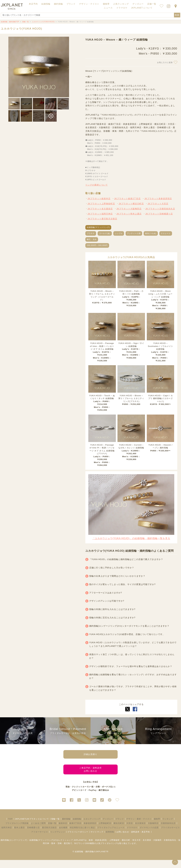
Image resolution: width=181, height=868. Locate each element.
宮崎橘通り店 (33, 835)
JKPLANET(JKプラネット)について (32, 827)
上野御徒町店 (105, 831)
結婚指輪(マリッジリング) (98, 227)
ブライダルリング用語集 (17, 831)
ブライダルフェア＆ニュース (111, 835)
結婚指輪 (77, 827)
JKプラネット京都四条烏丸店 (160, 209)
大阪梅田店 (153, 831)
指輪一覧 (55, 827)
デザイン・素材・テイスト (139, 827)
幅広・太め (92, 239)
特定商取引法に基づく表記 (82, 835)
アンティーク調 (134, 233)
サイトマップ (97, 840)
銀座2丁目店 (75, 831)
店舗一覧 (152, 4)
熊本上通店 (19, 835)
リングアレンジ (58, 840)
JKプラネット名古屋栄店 (100, 209)
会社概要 (63, 835)
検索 (177, 15)
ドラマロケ (132, 835)
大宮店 (130, 831)
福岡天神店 (7, 835)
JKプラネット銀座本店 (99, 199)
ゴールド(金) (105, 233)
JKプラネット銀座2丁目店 (127, 199)
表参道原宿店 (90, 831)
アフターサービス (40, 840)
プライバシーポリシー (78, 840)
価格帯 (157, 827)
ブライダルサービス (170, 835)
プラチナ (91, 233)
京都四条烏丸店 (168, 831)
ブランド (120, 827)
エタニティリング (92, 827)
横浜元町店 (119, 831)
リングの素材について (97, 185)
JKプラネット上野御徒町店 (101, 204)
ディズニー (108, 827)
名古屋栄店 (140, 831)
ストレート (166, 233)
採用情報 (110, 840)
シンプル (119, 233)
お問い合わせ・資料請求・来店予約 (133, 840)
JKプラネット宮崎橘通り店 (159, 214)
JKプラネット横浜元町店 (131, 204)
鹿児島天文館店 (49, 835)
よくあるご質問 (38, 831)
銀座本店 (63, 831)
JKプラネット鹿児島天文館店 (102, 219)
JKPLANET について (142, 8)
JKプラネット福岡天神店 (100, 214)
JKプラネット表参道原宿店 (158, 199)
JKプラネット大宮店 (158, 204)
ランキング (168, 827)
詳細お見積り (90, 756)
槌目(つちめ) (151, 233)
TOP (10, 827)
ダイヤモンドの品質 (149, 835)
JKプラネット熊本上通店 (129, 214)
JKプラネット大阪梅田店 (129, 209)
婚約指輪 (66, 827)
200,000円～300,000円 (97, 245)
